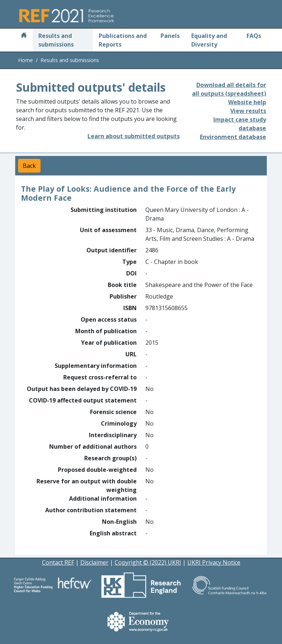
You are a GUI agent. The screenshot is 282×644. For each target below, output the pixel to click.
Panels (170, 36)
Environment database (233, 137)
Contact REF (58, 562)
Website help (247, 102)
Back (29, 166)
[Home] (24, 36)
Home (25, 60)
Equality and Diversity (209, 40)
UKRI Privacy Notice (214, 562)
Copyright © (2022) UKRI (148, 562)
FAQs (254, 36)
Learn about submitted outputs (134, 136)
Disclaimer (94, 562)
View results (248, 111)
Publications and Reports (123, 40)
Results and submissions (56, 40)
